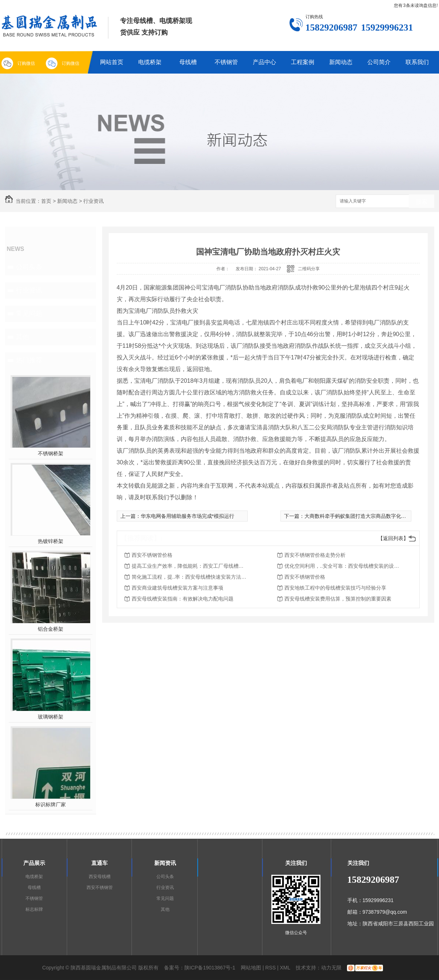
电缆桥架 (150, 62)
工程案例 (303, 62)
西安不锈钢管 (100, 887)
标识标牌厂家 (51, 804)
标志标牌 (34, 909)
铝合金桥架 (51, 629)
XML (285, 968)
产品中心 (264, 62)
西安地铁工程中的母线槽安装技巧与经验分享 (335, 588)
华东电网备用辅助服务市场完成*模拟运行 (187, 516)
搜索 (422, 202)
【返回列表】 (393, 538)
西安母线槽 (100, 877)
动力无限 (331, 968)
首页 (46, 201)
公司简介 (379, 62)
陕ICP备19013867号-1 (210, 968)
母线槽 (188, 62)
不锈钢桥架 (51, 453)
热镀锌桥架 (51, 541)
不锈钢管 (226, 62)
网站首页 (112, 62)
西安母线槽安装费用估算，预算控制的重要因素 (338, 599)
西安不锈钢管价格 (152, 555)
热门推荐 (29, 360)
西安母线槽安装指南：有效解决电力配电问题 (183, 599)
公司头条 (29, 267)
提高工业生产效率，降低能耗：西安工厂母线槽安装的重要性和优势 (190, 566)
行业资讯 (93, 201)
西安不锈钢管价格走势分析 (315, 555)
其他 (23, 337)
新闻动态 (341, 62)
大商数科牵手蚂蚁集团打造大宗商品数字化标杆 (358, 516)
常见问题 (29, 314)
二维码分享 (309, 269)
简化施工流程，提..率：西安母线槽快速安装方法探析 (190, 577)
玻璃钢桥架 (51, 717)
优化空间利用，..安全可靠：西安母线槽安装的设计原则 (343, 566)
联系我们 (417, 62)
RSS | (272, 968)
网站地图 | (252, 968)
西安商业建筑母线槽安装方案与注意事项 (177, 588)
